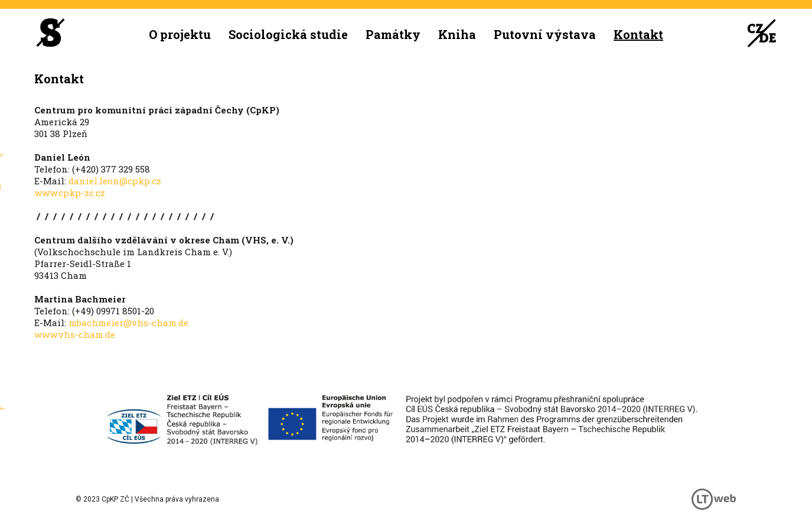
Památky (393, 34)
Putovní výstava (545, 34)
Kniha (457, 34)
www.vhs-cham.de (75, 334)
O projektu (180, 34)
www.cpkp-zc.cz (70, 193)
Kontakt (638, 34)
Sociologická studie (288, 34)
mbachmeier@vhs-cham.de (128, 323)
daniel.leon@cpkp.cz (115, 181)
